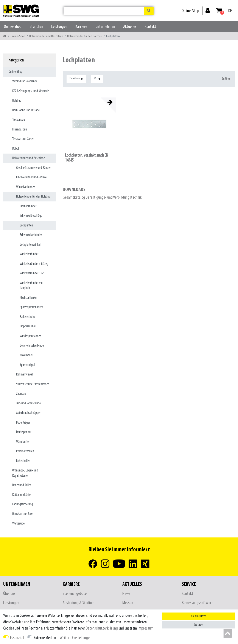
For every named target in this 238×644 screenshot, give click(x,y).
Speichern (198, 625)
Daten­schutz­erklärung (102, 628)
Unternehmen (105, 27)
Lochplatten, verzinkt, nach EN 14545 (87, 158)
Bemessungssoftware (198, 603)
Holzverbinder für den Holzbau (85, 36)
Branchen (36, 27)
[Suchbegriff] (104, 11)
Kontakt (150, 27)
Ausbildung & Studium (79, 603)
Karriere (81, 27)
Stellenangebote (75, 594)
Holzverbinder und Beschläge (46, 36)
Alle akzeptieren (198, 616)
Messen (128, 603)
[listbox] (89, 124)
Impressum (146, 628)
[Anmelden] (208, 10)
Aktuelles (130, 27)
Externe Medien (45, 638)
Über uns (9, 594)
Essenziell (17, 638)
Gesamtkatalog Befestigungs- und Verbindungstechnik (102, 197)
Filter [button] (226, 79)
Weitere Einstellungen (75, 638)
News (126, 594)
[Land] (230, 11)
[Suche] (149, 11)
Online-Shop (190, 11)
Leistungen (59, 27)
